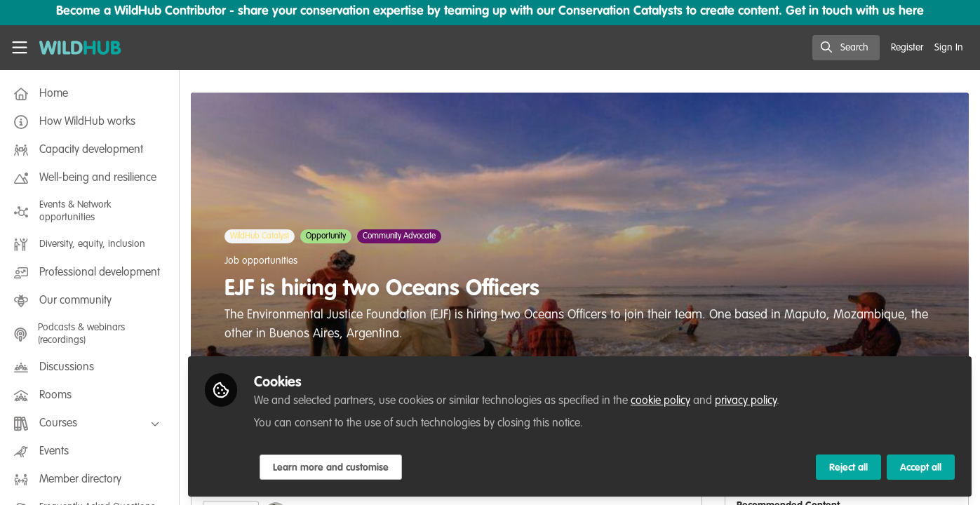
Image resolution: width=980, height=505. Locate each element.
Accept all (921, 468)
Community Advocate (399, 236)
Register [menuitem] (907, 48)
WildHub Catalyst (260, 236)
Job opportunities (261, 261)
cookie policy (660, 401)
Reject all (848, 468)
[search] (846, 48)
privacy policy (746, 401)
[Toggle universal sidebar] (20, 48)
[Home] (80, 48)
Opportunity (326, 236)
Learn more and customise (331, 468)
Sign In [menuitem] (949, 48)
